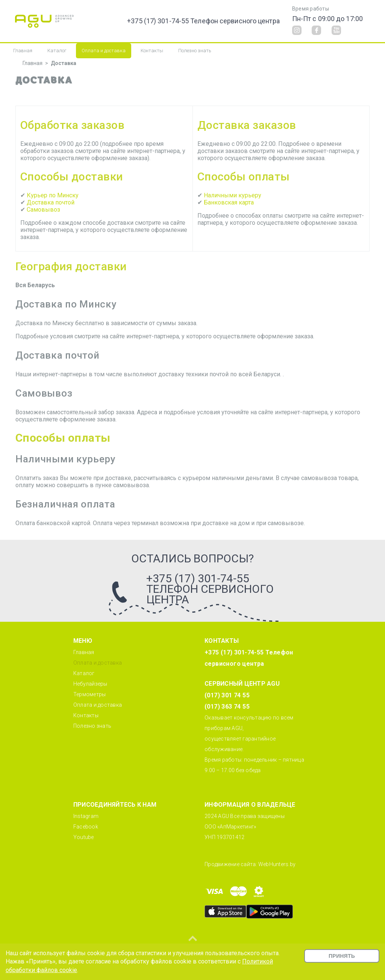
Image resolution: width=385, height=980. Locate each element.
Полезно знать (195, 51)
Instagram (86, 816)
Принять (342, 956)
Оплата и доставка (104, 51)
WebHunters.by (277, 864)
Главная (23, 51)
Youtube (84, 837)
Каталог (57, 51)
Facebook (86, 827)
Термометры (90, 694)
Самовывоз (43, 210)
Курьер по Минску (53, 195)
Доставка (64, 63)
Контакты (152, 51)
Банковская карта (229, 202)
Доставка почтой (51, 202)
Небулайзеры (90, 684)
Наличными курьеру (233, 195)
